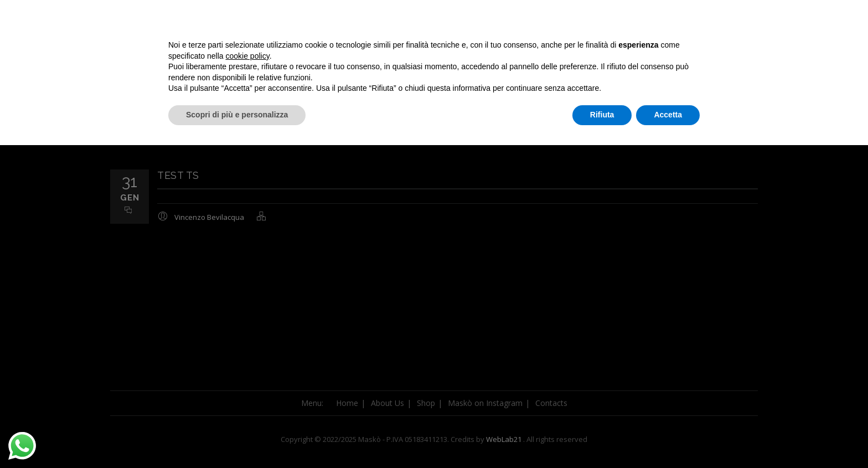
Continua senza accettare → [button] (649, 346)
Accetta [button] (668, 438)
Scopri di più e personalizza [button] (237, 438)
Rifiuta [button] (602, 438)
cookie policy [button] (248, 379)
